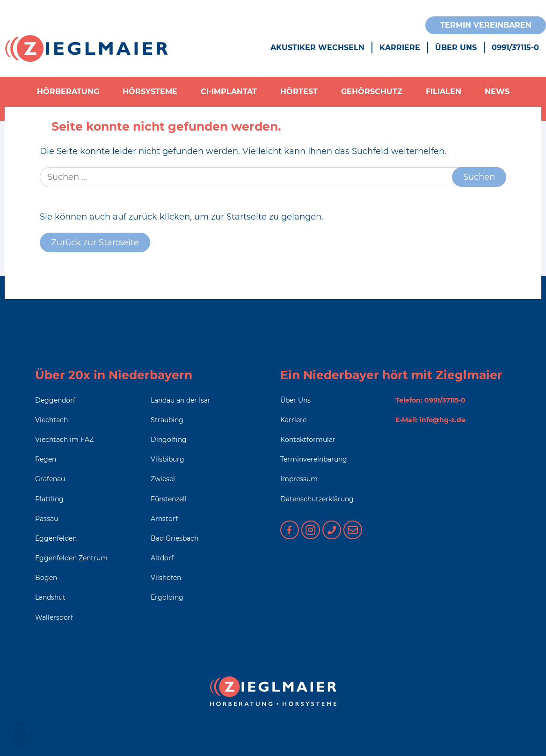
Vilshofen (166, 578)
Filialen (444, 92)
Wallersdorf (54, 617)
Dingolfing (169, 440)
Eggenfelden (56, 538)
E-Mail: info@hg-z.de (430, 420)
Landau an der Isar (181, 400)
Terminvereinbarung (314, 459)
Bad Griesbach (175, 538)
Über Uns (456, 48)
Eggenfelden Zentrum (71, 558)
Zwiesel (163, 479)
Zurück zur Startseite (95, 242)
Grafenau (50, 479)
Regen (46, 459)
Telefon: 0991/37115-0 (430, 400)
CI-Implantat (229, 92)
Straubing (167, 420)
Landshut (50, 597)
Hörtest (299, 92)
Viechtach (51, 420)
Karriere (400, 48)
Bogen (46, 578)
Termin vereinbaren (486, 25)
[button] (21, 735)
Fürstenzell (169, 499)
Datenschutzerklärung (317, 499)
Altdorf (162, 558)
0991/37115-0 (515, 48)
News (497, 92)
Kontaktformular (308, 440)
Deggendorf (55, 400)
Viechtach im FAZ (64, 440)
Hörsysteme (150, 92)
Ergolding (167, 597)
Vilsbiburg (167, 459)
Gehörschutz (372, 92)
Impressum (299, 479)
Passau (47, 519)
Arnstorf (164, 519)
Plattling (49, 499)
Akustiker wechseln (317, 48)
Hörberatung (68, 92)
